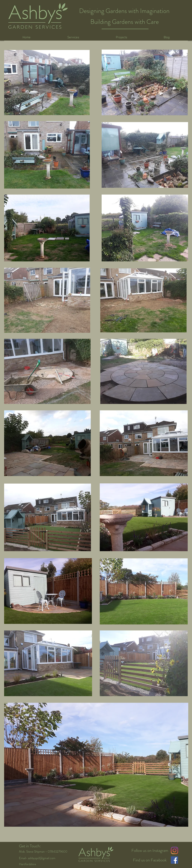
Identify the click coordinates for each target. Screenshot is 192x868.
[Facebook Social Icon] (174, 860)
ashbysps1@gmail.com (42, 858)
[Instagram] (174, 850)
